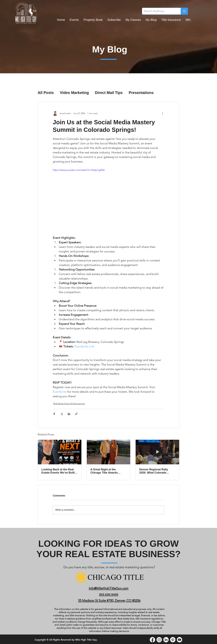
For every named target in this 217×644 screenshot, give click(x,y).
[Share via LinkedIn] (69, 414)
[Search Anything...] (159, 11)
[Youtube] (180, 640)
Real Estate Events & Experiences (69, 404)
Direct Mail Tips (109, 93)
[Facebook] (152, 640)
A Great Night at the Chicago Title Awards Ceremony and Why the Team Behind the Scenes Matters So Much (106, 471)
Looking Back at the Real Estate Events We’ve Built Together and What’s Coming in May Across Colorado (58, 471)
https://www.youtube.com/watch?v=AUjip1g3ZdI (79, 170)
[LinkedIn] (166, 640)
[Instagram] (159, 640)
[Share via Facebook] (54, 414)
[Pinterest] (173, 640)
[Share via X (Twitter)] (62, 414)
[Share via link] (76, 414)
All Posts (46, 93)
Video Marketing (74, 93)
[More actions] (162, 113)
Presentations (141, 93)
